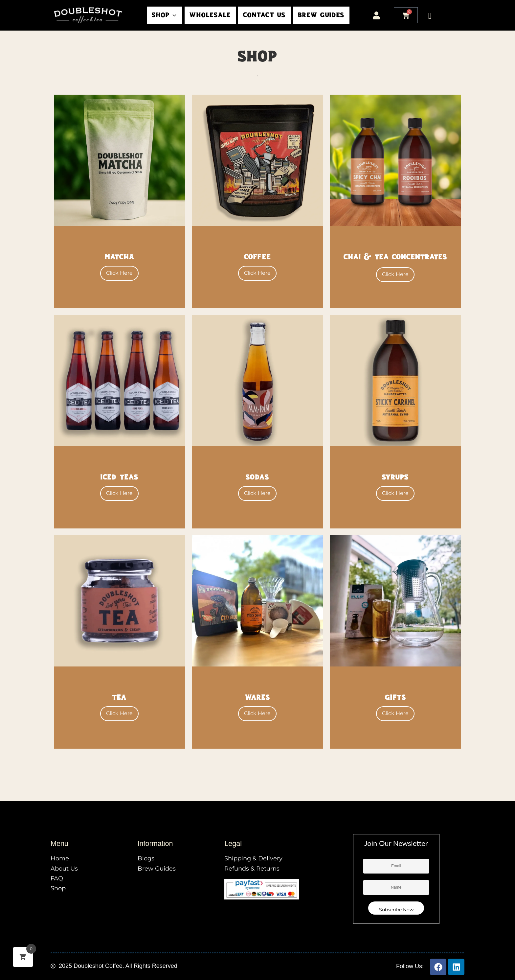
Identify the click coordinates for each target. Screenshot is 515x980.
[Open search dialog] (430, 15)
